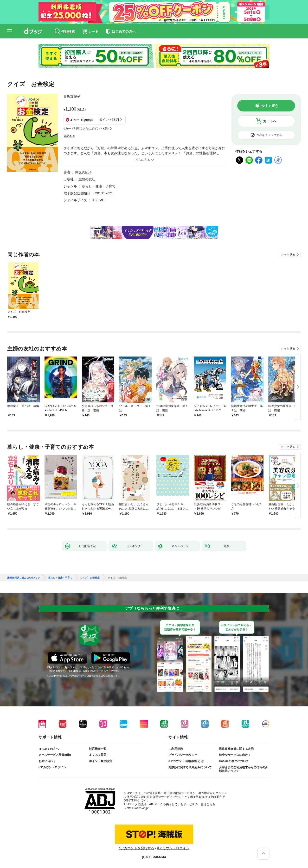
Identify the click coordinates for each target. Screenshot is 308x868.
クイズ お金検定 (90, 578)
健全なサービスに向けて (235, 755)
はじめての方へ (49, 749)
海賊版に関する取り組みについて (190, 767)
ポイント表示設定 (101, 761)
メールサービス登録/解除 (55, 755)
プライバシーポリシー (183, 755)
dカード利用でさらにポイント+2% (86, 129)
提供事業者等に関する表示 (236, 749)
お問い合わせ (47, 761)
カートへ (270, 121)
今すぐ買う (270, 106)
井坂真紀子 (72, 97)
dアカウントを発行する (136, 848)
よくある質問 (98, 755)
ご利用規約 (176, 749)
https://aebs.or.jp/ (138, 808)
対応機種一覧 (98, 749)
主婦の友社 (87, 179)
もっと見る (288, 255)
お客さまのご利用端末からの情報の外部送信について (244, 769)
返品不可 (69, 136)
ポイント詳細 (109, 120)
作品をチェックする (269, 135)
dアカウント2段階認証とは (186, 761)
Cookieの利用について (234, 761)
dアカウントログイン (52, 767)
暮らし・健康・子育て (99, 186)
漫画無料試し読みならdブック (24, 578)
